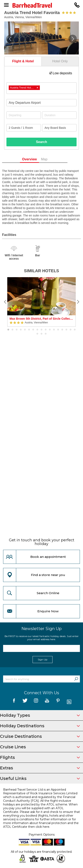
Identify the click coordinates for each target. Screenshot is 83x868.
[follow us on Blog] (69, 702)
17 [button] (75, 330)
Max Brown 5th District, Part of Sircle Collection (41, 319)
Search (41, 142)
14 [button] (62, 330)
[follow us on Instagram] (36, 702)
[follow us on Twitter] (25, 702)
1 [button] (8, 330)
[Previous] (5, 302)
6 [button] (29, 330)
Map (51, 159)
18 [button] (37, 334)
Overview (36, 159)
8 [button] (37, 330)
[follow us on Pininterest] (58, 702)
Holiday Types (40, 715)
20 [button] (46, 334)
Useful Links (40, 778)
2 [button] (12, 330)
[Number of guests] (24, 128)
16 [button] (71, 330)
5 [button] (25, 330)
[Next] (78, 302)
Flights (40, 757)
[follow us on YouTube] (47, 702)
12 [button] (54, 330)
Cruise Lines (40, 747)
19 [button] (41, 334)
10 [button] (46, 330)
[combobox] (41, 88)
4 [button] (21, 330)
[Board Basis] (59, 128)
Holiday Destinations (40, 726)
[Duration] (59, 115)
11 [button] (50, 330)
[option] (41, 302)
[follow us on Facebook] (14, 702)
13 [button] (58, 330)
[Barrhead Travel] (41, 5)
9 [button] (41, 330)
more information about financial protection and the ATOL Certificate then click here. (41, 825)
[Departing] (24, 115)
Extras (40, 768)
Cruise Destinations (40, 736)
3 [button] (17, 330)
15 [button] (66, 330)
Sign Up (43, 659)
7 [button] (33, 330)
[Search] (76, 679)
